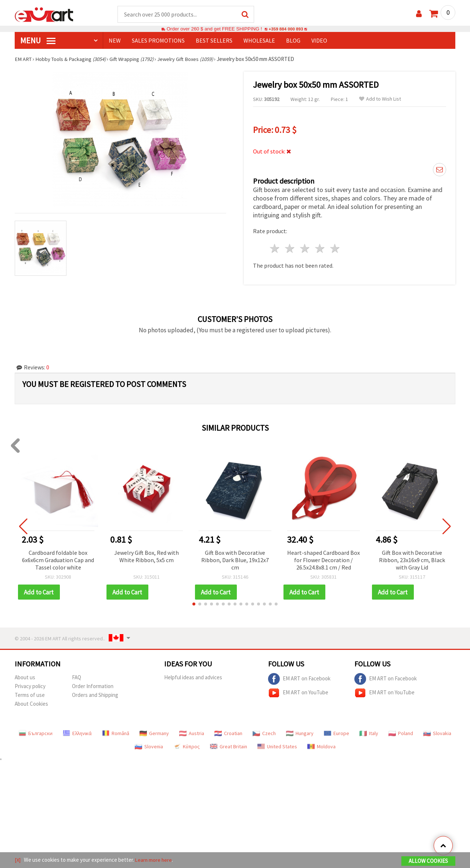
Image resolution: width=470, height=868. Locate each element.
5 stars (335, 249)
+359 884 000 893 (286, 29)
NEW (115, 41)
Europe (337, 734)
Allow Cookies (428, 861)
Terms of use (30, 696)
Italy (369, 734)
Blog (293, 41)
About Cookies (31, 704)
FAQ (77, 678)
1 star (275, 249)
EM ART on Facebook (299, 680)
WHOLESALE (259, 41)
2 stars (290, 249)
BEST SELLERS (214, 41)
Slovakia (437, 734)
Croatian (228, 734)
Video (319, 41)
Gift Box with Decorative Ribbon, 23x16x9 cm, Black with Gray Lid (412, 560)
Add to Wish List (380, 99)
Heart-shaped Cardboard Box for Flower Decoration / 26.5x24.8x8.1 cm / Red (323, 560)
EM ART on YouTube (298, 694)
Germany (154, 734)
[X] (18, 860)
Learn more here (154, 860)
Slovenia (149, 747)
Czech (264, 734)
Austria (192, 734)
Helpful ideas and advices (193, 678)
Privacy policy (30, 687)
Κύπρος (187, 747)
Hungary (300, 734)
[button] (194, 605)
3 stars (305, 249)
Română (116, 734)
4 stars (320, 249)
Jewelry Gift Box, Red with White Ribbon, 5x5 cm (147, 557)
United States (277, 747)
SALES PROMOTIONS (158, 41)
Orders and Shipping (95, 696)
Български (36, 734)
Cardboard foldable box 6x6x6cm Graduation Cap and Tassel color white (58, 560)
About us (25, 678)
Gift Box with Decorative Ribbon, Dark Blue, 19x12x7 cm (235, 560)
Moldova (321, 747)
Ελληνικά (77, 734)
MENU (38, 41)
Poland (401, 734)
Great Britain (229, 747)
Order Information (93, 687)
